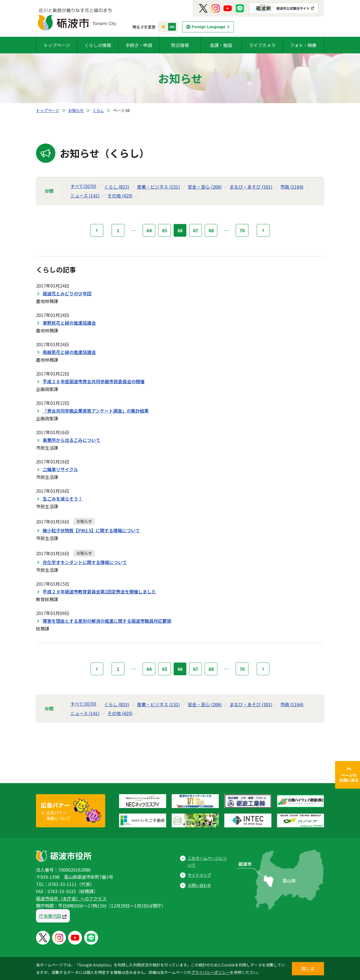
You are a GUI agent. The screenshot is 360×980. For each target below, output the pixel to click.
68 (211, 230)
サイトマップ (199, 875)
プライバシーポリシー (210, 972)
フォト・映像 (303, 45)
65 (164, 230)
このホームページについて (207, 862)
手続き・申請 (139, 45)
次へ (263, 230)
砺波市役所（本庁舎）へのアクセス (71, 898)
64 (149, 230)
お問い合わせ (199, 885)
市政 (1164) (292, 187)
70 (242, 230)
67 (196, 230)
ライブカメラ (262, 45)
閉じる (308, 969)
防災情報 (180, 45)
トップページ (57, 45)
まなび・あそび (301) (251, 187)
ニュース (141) (85, 196)
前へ (97, 230)
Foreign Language (208, 27)
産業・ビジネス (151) (159, 187)
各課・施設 (221, 45)
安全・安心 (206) (205, 187)
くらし (98, 110)
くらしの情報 (98, 45)
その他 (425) (120, 196)
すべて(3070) (83, 186)
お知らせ (76, 110)
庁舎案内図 (50, 916)
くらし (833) (117, 187)
